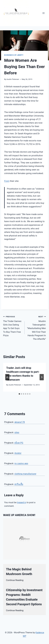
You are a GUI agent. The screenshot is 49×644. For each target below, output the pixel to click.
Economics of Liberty (14, 55)
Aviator (18, 453)
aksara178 (20, 422)
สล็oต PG (19, 443)
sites (17, 432)
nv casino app (21, 463)
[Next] (42, 377)
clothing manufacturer (25, 474)
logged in (22, 502)
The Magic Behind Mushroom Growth (19, 572)
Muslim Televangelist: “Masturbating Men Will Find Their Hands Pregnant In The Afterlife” (36, 327)
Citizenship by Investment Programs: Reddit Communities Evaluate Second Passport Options (24, 597)
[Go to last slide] (7, 377)
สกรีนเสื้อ (19, 484)
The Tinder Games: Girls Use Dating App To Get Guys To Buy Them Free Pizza (13, 326)
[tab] (19, 394)
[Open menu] (43, 13)
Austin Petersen (13, 79)
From (7, 181)
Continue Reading (15, 580)
